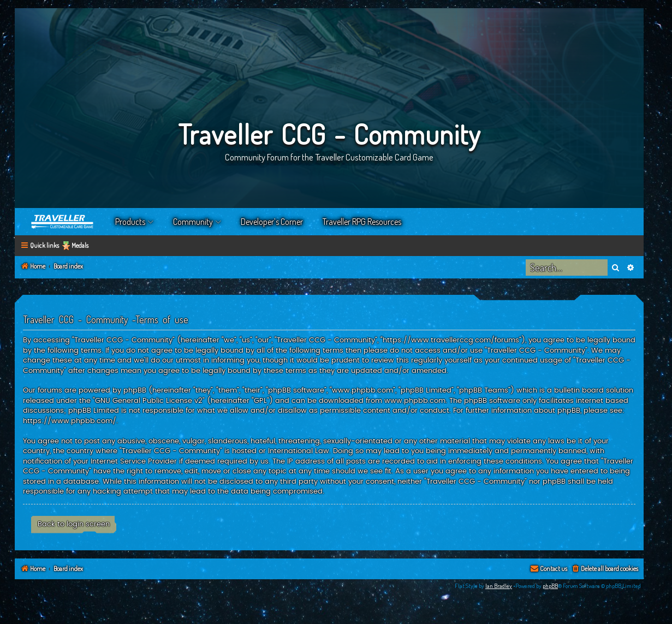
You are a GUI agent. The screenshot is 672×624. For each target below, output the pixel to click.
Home (63, 222)
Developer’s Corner (272, 222)
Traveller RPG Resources (362, 222)
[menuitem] (605, 569)
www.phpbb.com (415, 401)
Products (130, 222)
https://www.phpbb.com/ (70, 421)
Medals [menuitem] (80, 245)
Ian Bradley (499, 586)
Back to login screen (74, 524)
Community (193, 222)
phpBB (550, 586)
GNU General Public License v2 (149, 401)
